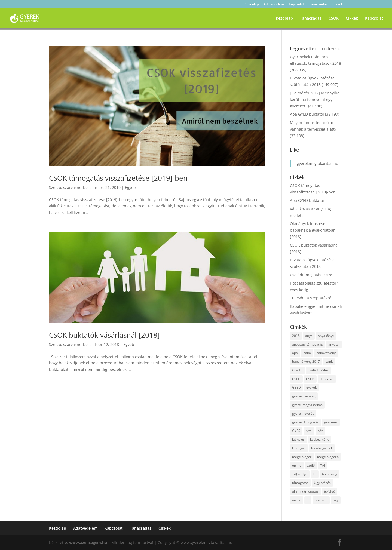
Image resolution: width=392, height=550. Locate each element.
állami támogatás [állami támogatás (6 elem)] (305, 491)
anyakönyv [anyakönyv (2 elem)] (326, 336)
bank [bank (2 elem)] (329, 362)
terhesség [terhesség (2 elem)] (330, 474)
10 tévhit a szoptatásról (311, 298)
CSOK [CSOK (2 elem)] (310, 379)
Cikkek (338, 4)
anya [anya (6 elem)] (309, 336)
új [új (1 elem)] (308, 500)
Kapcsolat (296, 4)
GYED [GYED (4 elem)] (296, 387)
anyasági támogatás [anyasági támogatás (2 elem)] (307, 344)
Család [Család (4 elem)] (297, 370)
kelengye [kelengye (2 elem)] (299, 448)
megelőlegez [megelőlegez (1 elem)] (302, 457)
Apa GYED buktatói (307, 114)
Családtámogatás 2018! (311, 275)
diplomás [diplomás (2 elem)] (327, 379)
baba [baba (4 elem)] (307, 353)
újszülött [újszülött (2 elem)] (321, 500)
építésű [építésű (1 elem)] (330, 491)
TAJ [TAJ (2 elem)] (323, 465)
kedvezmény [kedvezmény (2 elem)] (320, 439)
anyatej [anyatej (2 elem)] (334, 344)
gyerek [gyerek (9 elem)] (311, 387)
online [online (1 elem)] (297, 465)
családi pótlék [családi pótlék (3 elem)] (318, 370)
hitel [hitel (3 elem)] (309, 431)
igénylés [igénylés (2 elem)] (298, 439)
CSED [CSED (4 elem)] (296, 379)
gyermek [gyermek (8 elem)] (331, 422)
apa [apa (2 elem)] (295, 353)
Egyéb (130, 187)
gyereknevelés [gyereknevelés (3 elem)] (303, 414)
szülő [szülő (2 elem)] (311, 465)
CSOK (334, 19)
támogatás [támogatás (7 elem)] (300, 483)
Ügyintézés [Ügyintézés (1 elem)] (322, 483)
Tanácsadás (318, 4)
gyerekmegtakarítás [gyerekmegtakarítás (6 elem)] (307, 405)
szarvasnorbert (77, 187)
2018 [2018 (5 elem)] (296, 336)
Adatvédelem (274, 4)
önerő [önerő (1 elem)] (297, 500)
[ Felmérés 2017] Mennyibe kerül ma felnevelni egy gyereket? (315, 99)
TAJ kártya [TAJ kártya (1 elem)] (300, 474)
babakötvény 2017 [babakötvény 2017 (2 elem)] (306, 362)
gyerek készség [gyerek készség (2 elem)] (304, 396)
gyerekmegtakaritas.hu (318, 163)
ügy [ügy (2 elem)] (336, 500)
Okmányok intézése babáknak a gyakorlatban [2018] (313, 230)
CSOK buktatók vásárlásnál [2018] (104, 335)
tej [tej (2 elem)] (315, 474)
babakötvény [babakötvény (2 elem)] (326, 353)
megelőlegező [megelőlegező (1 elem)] (328, 457)
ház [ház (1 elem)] (320, 431)
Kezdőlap (252, 4)
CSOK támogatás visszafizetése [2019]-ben (118, 178)
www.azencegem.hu (88, 543)
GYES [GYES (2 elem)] (296, 431)
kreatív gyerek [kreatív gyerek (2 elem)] (322, 448)
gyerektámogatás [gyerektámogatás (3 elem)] (305, 422)
